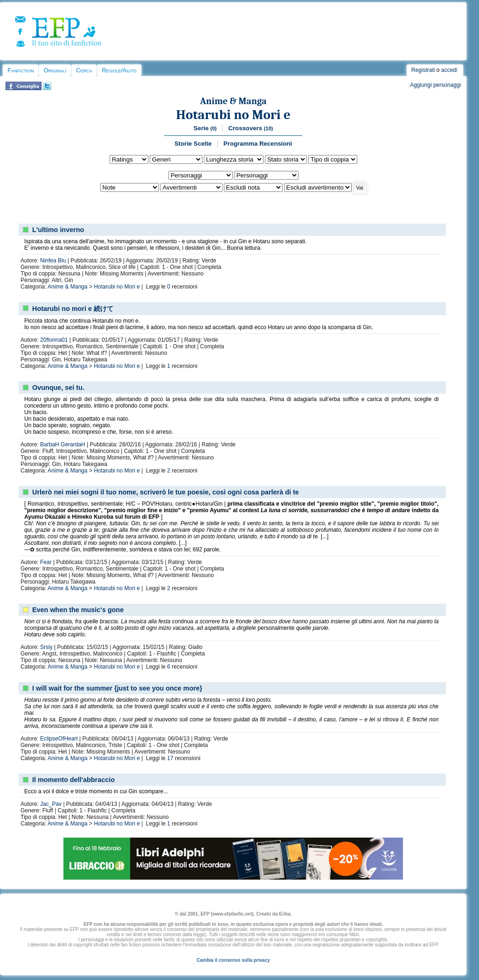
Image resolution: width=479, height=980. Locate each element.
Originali (55, 70)
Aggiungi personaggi (435, 85)
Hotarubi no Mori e (233, 115)
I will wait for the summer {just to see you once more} (117, 688)
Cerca (84, 70)
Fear (46, 562)
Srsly (46, 647)
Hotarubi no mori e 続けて (73, 309)
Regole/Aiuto (119, 70)
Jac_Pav (51, 804)
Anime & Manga (233, 101)
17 (170, 758)
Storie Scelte (193, 144)
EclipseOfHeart (59, 739)
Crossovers (250, 128)
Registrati (423, 70)
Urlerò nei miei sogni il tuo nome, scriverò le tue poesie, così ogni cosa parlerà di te (166, 492)
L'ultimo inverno (58, 230)
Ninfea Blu (53, 261)
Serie (205, 128)
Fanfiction (21, 70)
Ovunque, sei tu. (58, 388)
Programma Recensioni (258, 144)
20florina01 (54, 340)
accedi (449, 70)
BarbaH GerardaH (63, 444)
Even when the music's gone (78, 610)
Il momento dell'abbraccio (73, 780)
